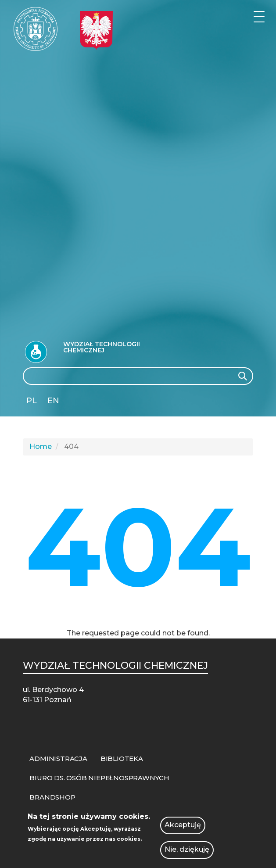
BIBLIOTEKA (122, 759)
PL (32, 401)
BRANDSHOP (52, 797)
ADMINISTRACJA (58, 759)
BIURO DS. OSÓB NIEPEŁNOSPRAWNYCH (99, 778)
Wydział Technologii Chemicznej (102, 347)
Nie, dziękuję (187, 851)
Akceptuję (183, 827)
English (54, 402)
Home (41, 447)
